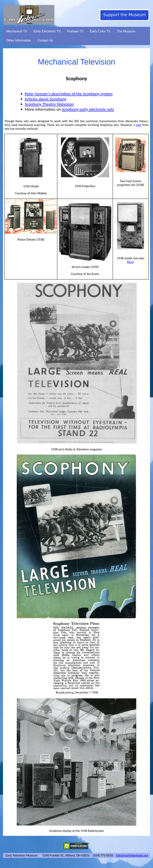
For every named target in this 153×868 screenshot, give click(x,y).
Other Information (19, 40)
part (139, 125)
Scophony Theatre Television (49, 104)
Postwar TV (75, 31)
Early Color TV (100, 31)
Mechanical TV (17, 31)
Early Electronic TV (47, 31)
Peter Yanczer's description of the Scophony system (69, 94)
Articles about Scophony (46, 99)
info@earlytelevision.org (132, 855)
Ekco (130, 262)
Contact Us (45, 40)
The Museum (126, 31)
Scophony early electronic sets (88, 109)
